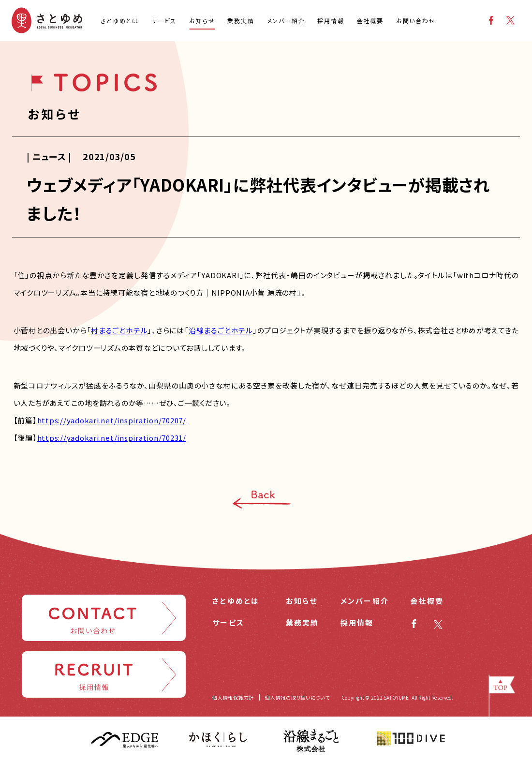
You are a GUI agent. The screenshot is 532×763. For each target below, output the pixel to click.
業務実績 (303, 622)
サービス (228, 622)
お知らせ (302, 601)
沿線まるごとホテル (221, 330)
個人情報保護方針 (233, 697)
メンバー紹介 (365, 601)
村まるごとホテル (119, 330)
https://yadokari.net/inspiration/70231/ (112, 438)
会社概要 (427, 601)
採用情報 (357, 622)
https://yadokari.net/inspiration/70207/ (112, 420)
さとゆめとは (236, 601)
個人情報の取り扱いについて (297, 697)
